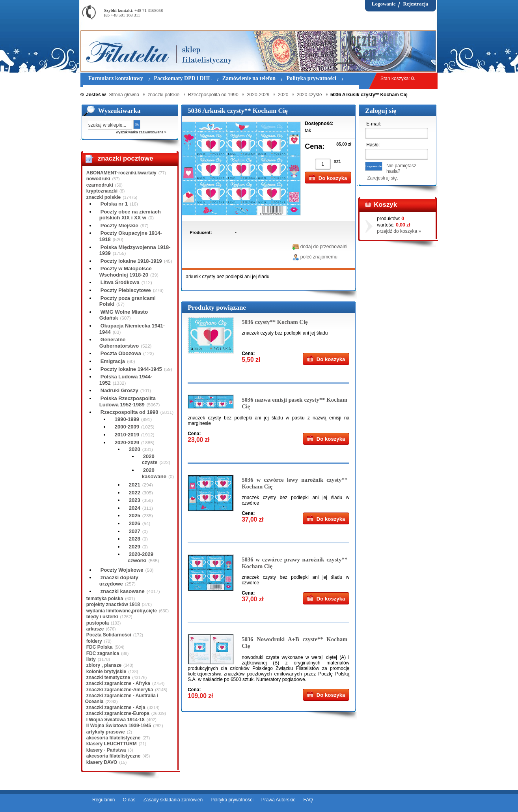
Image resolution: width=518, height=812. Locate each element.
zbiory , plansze (104, 665)
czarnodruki (100, 185)
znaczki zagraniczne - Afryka (118, 683)
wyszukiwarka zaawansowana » (141, 132)
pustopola (98, 623)
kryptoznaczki (102, 191)
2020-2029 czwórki (141, 557)
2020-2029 (127, 442)
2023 (135, 500)
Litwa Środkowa (120, 282)
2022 (135, 493)
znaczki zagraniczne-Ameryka (120, 690)
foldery (94, 641)
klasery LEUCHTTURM (112, 744)
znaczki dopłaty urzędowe (119, 581)
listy (91, 659)
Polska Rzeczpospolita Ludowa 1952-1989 (128, 401)
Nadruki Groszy (119, 390)
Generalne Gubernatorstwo (119, 343)
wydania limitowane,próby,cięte (122, 611)
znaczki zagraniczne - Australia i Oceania (122, 698)
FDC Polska (100, 647)
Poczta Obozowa (121, 353)
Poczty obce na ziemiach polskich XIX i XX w (130, 215)
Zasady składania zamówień (173, 800)
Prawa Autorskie (279, 800)
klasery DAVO (102, 762)
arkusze (95, 629)
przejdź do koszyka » (399, 231)
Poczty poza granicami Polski (128, 301)
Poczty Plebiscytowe (126, 290)
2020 (135, 449)
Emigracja (113, 361)
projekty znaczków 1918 (113, 604)
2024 (135, 508)
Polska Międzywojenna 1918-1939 (135, 250)
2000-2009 (127, 427)
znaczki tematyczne (108, 677)
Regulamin (103, 800)
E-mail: (374, 124)
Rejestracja (416, 4)
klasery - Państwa (106, 750)
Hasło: (373, 145)
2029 (135, 547)
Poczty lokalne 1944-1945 (131, 369)
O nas (129, 800)
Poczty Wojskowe (122, 570)
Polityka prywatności (232, 800)
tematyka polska (105, 599)
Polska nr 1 (114, 204)
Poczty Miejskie (119, 225)
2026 (135, 523)
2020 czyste (150, 459)
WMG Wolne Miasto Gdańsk (124, 315)
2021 (135, 485)
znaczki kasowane (123, 591)
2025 (135, 515)
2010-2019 (127, 435)
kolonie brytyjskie (106, 672)
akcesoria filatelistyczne (113, 738)
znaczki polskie (103, 197)
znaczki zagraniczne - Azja (116, 707)
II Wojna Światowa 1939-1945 (119, 726)
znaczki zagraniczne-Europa (118, 713)
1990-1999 (127, 419)
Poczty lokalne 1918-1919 (131, 261)
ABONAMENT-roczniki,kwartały (121, 173)
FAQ (308, 800)
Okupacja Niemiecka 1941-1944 (132, 329)
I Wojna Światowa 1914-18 (116, 720)
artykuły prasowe (106, 732)
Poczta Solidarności (109, 635)
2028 (135, 539)
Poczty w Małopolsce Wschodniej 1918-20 (126, 272)
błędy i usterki (102, 617)
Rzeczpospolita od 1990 (129, 412)
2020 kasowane (154, 473)
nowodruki (98, 179)
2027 (135, 531)
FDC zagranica (103, 653)
